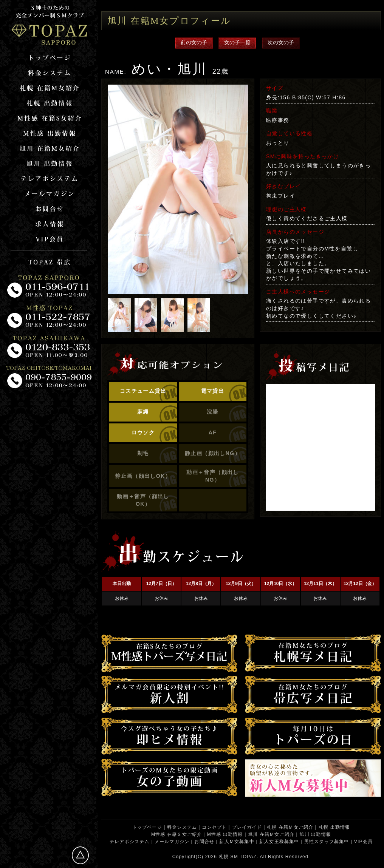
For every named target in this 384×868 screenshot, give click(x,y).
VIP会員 (363, 842)
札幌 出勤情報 (334, 827)
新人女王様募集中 (279, 842)
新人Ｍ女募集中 (237, 842)
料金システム (182, 827)
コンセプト (214, 827)
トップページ (147, 827)
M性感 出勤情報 (225, 834)
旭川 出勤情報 (315, 834)
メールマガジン (172, 842)
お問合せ (204, 842)
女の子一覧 (237, 42)
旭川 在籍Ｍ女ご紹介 (271, 834)
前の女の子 (194, 42)
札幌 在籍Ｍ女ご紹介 (290, 827)
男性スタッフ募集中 (327, 842)
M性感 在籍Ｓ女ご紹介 (177, 834)
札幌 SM (228, 857)
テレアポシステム (130, 842)
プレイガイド (247, 827)
